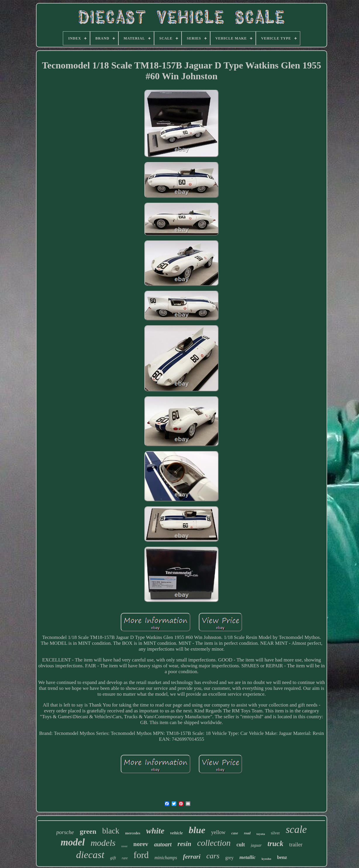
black (111, 831)
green (88, 831)
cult (241, 845)
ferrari (192, 856)
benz (282, 857)
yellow (218, 832)
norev (141, 844)
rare (125, 858)
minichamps (166, 858)
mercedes (133, 833)
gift (113, 858)
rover (124, 846)
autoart (163, 844)
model (73, 842)
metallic (248, 857)
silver (275, 833)
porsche (65, 832)
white (155, 831)
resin (184, 844)
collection (214, 843)
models (103, 843)
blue (197, 830)
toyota (261, 834)
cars (213, 856)
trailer (296, 844)
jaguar (256, 845)
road (247, 833)
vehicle (176, 833)
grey (229, 858)
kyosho (266, 859)
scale (296, 830)
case (235, 833)
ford (141, 855)
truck (275, 844)
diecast (90, 855)
